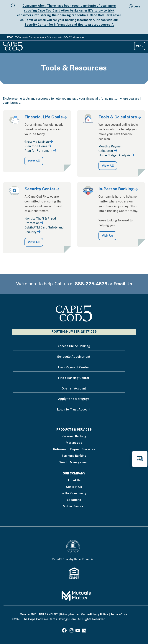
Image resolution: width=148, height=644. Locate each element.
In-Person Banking (116, 189)
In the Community (74, 494)
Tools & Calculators (118, 117)
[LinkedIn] (84, 631)
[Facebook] (65, 631)
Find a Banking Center (74, 378)
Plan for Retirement (38, 151)
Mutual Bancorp (74, 507)
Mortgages (74, 443)
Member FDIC (28, 614)
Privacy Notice (69, 614)
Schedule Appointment (74, 357)
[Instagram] (71, 631)
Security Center (40, 189)
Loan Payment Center (74, 367)
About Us (74, 480)
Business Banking (74, 456)
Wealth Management (74, 462)
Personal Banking (74, 436)
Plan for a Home (36, 146)
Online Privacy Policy (94, 614)
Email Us (123, 284)
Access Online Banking (74, 346)
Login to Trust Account (74, 409)
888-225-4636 (91, 284)
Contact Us (74, 487)
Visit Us (107, 236)
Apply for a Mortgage (74, 399)
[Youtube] (78, 631)
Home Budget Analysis (114, 155)
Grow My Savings (37, 142)
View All (34, 161)
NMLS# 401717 (48, 614)
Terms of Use (119, 614)
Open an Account (74, 388)
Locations (74, 500)
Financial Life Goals (44, 117)
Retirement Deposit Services (74, 449)
